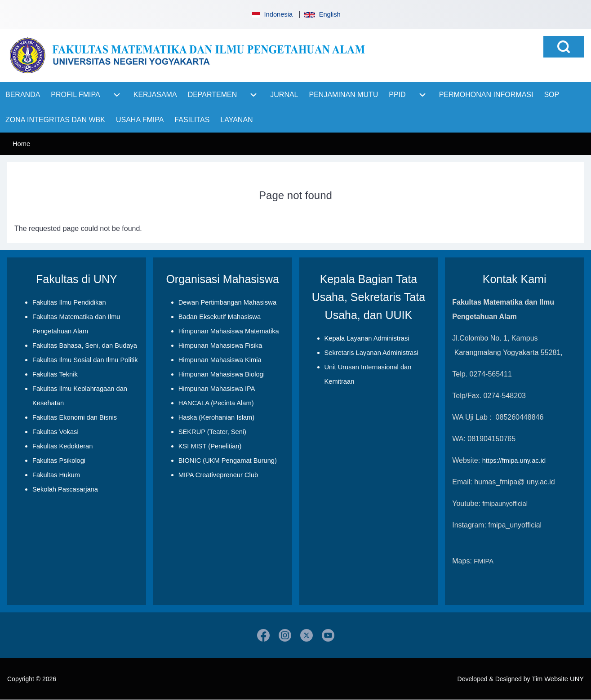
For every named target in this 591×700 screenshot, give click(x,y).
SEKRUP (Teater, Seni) (212, 432)
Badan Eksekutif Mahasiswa (220, 317)
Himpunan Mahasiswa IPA (217, 389)
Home (21, 144)
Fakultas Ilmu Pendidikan (69, 302)
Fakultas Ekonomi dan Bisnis (75, 417)
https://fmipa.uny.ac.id (514, 461)
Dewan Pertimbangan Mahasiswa (227, 302)
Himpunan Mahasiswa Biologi (222, 374)
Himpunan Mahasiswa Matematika (229, 331)
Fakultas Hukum (56, 475)
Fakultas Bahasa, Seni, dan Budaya (85, 346)
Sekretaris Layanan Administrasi (371, 353)
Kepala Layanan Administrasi (367, 338)
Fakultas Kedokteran (62, 446)
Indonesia (271, 14)
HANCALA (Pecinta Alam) (216, 403)
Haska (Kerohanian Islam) (216, 417)
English (322, 14)
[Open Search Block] (564, 47)
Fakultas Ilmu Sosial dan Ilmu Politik (85, 360)
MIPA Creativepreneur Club (218, 475)
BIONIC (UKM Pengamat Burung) (228, 461)
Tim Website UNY (558, 679)
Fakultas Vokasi (56, 432)
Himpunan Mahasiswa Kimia (220, 360)
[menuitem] (23, 95)
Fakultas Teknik (55, 374)
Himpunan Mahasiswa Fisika (220, 346)
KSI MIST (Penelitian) (210, 446)
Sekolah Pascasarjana (65, 489)
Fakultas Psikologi (59, 461)
